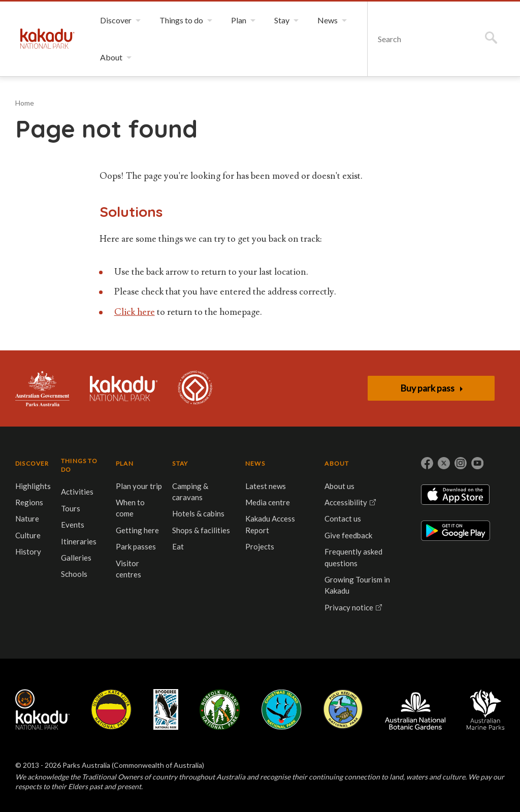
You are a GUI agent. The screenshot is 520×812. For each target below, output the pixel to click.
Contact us (343, 518)
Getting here (137, 530)
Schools (74, 574)
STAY (180, 463)
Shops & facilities (201, 530)
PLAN (125, 463)
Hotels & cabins (198, 513)
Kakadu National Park (47, 39)
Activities (77, 492)
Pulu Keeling (343, 709)
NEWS (255, 463)
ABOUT (337, 463)
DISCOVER (32, 463)
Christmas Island (282, 709)
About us (339, 486)
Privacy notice (349, 607)
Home (25, 103)
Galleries (76, 558)
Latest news (266, 486)
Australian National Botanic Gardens (415, 709)
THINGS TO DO (79, 465)
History (28, 551)
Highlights (33, 486)
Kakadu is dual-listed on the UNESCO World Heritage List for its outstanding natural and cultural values (195, 388)
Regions (29, 502)
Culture (28, 535)
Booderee (166, 709)
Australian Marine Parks (486, 710)
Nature (27, 518)
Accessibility (346, 502)
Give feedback (348, 535)
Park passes (136, 546)
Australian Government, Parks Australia (42, 388)
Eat (178, 546)
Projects (260, 546)
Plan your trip (139, 486)
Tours (71, 508)
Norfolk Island (220, 709)
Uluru (111, 709)
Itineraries (79, 541)
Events (73, 525)
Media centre (268, 502)
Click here (135, 312)
